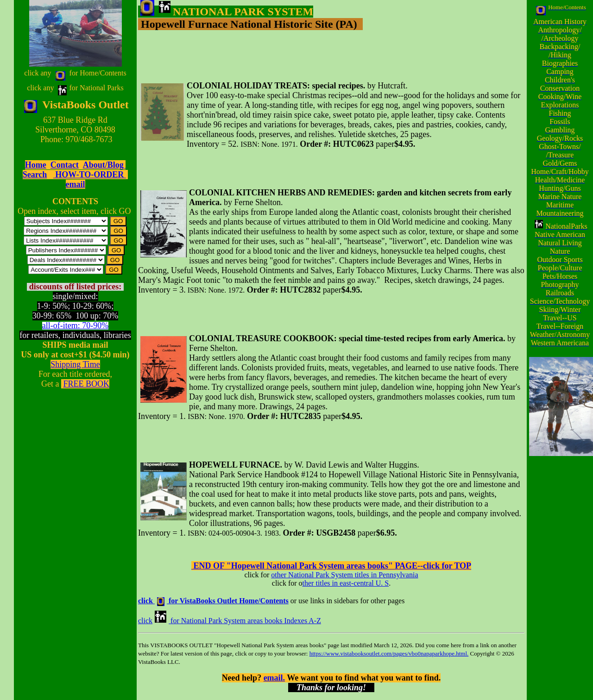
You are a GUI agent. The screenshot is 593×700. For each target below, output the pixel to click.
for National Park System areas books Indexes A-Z (246, 621)
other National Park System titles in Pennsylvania (344, 575)
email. (274, 678)
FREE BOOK (86, 384)
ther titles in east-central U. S (346, 583)
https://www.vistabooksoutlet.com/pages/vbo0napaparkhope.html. (389, 653)
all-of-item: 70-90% (75, 325)
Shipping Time (75, 364)
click (145, 621)
